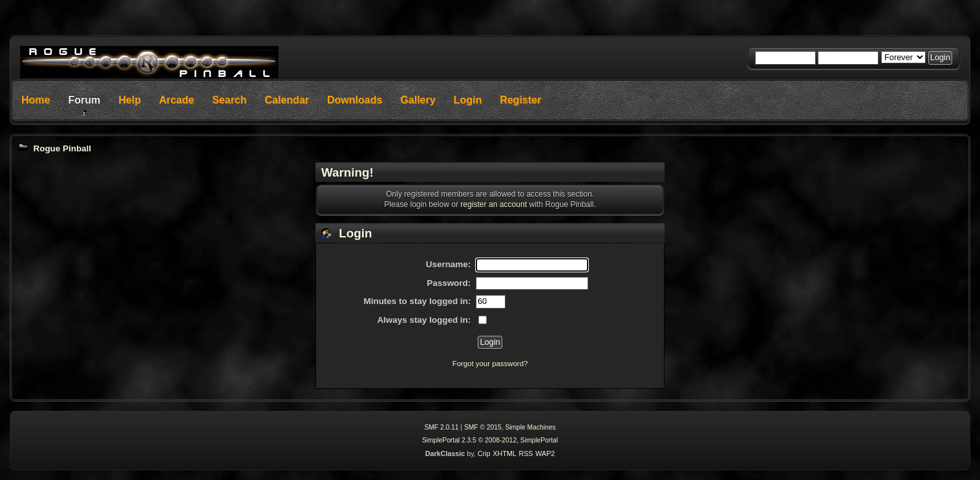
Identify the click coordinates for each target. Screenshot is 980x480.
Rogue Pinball (62, 148)
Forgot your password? (490, 364)
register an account (494, 204)
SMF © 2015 (483, 427)
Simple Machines (530, 427)
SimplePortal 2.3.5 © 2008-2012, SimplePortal (490, 440)
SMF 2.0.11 (441, 427)
